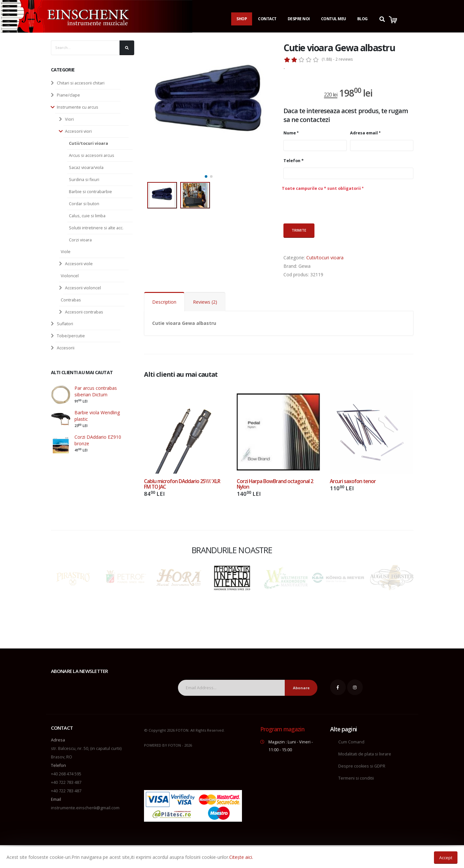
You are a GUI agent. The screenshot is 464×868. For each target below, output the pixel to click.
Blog (362, 19)
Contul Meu (334, 19)
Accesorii (66, 348)
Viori (69, 119)
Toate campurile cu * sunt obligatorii (321, 188)
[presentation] (333, 208)
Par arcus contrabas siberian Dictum (96, 391)
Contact (267, 19)
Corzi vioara (80, 240)
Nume (290, 133)
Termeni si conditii (356, 778)
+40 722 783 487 (66, 782)
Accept (446, 858)
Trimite (299, 230)
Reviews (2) (205, 302)
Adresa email (364, 133)
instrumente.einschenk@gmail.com (85, 808)
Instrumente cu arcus (78, 107)
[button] (206, 176)
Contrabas (71, 300)
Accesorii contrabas (84, 312)
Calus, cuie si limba (87, 216)
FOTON (175, 745)
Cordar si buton (84, 204)
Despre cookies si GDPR (362, 766)
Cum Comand (351, 742)
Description (164, 302)
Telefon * (294, 161)
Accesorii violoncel (83, 288)
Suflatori (65, 324)
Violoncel (70, 276)
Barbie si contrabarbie (90, 192)
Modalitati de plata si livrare (365, 754)
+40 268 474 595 (66, 774)
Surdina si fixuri (84, 180)
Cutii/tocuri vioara (88, 143)
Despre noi (299, 19)
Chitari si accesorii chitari (81, 83)
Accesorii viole (79, 264)
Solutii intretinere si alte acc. (96, 228)
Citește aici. (241, 857)
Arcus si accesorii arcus (92, 155)
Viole (66, 252)
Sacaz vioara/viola (86, 168)
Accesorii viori (78, 131)
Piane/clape (68, 95)
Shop (242, 19)
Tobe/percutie (71, 336)
